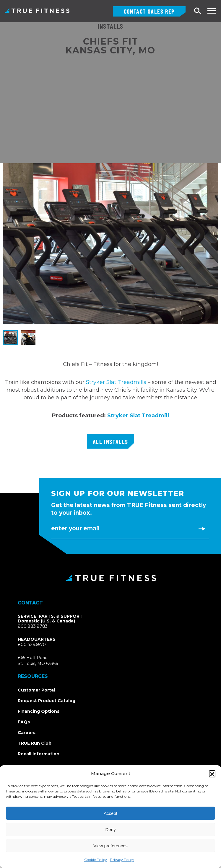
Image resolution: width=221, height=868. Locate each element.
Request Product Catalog (47, 701)
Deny (110, 829)
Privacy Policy (122, 860)
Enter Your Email (75, 528)
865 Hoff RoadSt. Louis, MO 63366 (38, 661)
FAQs (24, 722)
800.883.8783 (33, 626)
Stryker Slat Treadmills (116, 382)
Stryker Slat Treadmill (138, 416)
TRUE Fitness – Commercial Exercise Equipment (37, 11)
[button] (212, 774)
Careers (27, 733)
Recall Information (39, 754)
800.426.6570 (32, 645)
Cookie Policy (96, 860)
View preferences (110, 846)
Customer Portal (36, 690)
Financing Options (39, 711)
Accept (110, 813)
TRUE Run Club (35, 743)
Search (198, 11)
